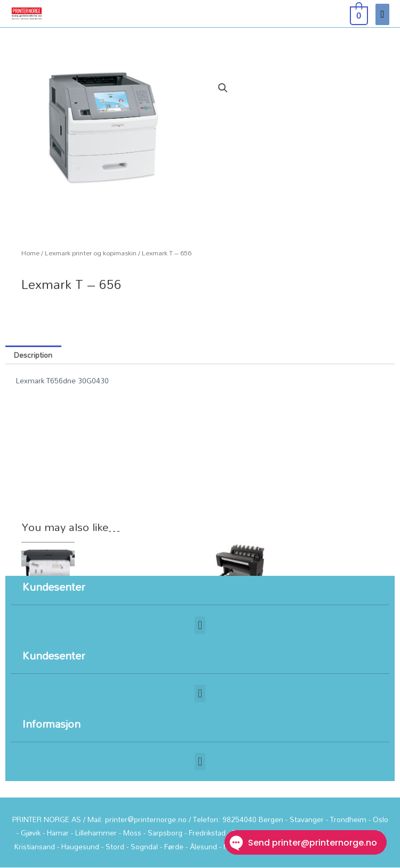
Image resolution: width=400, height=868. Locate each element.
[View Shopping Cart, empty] (358, 14)
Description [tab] (33, 355)
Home (30, 253)
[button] (223, 88)
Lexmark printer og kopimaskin (91, 253)
